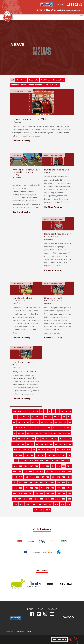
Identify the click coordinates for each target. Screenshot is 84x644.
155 (64, 477)
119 (47, 461)
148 (26, 477)
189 (69, 493)
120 (52, 461)
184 (42, 493)
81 (32, 444)
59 (51, 433)
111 (64, 455)
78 (18, 444)
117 (36, 461)
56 (37, 433)
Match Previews (19, 85)
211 (36, 510)
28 (24, 422)
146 (15, 477)
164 (53, 482)
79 (23, 444)
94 (34, 450)
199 (64, 499)
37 (65, 422)
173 (42, 488)
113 (16, 461)
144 (64, 471)
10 (62, 411)
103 (21, 455)
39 (16, 428)
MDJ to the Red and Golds (57, 170)
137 (25, 471)
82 (37, 444)
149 (32, 477)
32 (42, 422)
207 (51, 504)
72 (52, 439)
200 (69, 499)
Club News (21, 80)
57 (42, 433)
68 (33, 439)
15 (24, 417)
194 (36, 499)
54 (28, 433)
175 (53, 488)
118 (42, 461)
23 (59, 417)
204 (33, 504)
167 (69, 482)
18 (37, 417)
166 (64, 482)
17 (33, 417)
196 (47, 499)
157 (15, 482)
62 (64, 433)
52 (19, 433)
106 (37, 455)
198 (58, 499)
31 (37, 422)
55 (32, 433)
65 (19, 439)
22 (55, 417)
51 (15, 433)
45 (44, 428)
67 (28, 439)
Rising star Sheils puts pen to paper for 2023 (58, 235)
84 (46, 444)
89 (70, 444)
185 (47, 493)
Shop (41, 609)
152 (48, 477)
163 (47, 482)
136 (20, 471)
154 (58, 477)
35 (56, 422)
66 (24, 439)
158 (20, 482)
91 (20, 450)
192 (25, 499)
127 (31, 466)
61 (60, 433)
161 (36, 482)
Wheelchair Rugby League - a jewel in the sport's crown (26, 172)
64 (14, 439)
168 (15, 488)
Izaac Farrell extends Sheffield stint (23, 299)
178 (69, 488)
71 (47, 439)
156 (69, 477)
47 (54, 428)
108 (48, 455)
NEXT (47, 510)
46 (49, 428)
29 (28, 422)
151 (43, 477)
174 (47, 488)
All (13, 80)
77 (14, 444)
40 (20, 428)
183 (36, 493)
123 (68, 461)
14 (20, 417)
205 (39, 504)
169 (21, 488)
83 (42, 444)
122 (62, 461)
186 (53, 493)
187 (58, 493)
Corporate (34, 80)
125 (21, 466)
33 (46, 422)
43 (35, 428)
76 (70, 439)
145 (69, 471)
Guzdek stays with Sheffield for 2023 (53, 299)
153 (53, 477)
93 (29, 450)
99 (58, 450)
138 (31, 471)
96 (44, 450)
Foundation (58, 80)
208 (57, 504)
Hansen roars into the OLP (30, 119)
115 (26, 461)
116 (31, 461)
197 (53, 499)
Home (30, 609)
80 (28, 444)
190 (14, 499)
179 (15, 493)
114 (21, 461)
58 (46, 433)
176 (58, 488)
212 (41, 510)
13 (15, 417)
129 (42, 466)
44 (39, 428)
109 (54, 455)
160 (31, 482)
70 (43, 439)
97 (48, 450)
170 (26, 488)
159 (25, 482)
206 (45, 504)
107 (43, 455)
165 (58, 482)
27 (19, 422)
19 (41, 417)
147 (21, 477)
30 (33, 422)
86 (56, 444)
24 (64, 417)
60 (55, 433)
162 (42, 482)
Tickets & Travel (52, 85)
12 (70, 411)
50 (68, 428)
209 (62, 504)
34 (51, 422)
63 (69, 433)
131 (53, 466)
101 (68, 450)
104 (26, 455)
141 (47, 471)
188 (64, 493)
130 (48, 466)
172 (37, 488)
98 (53, 450)
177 (64, 488)
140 (42, 471)
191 (20, 499)
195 (42, 499)
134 (69, 466)
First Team (46, 80)
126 (26, 466)
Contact (52, 609)
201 (16, 504)
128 (37, 466)
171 (31, 488)
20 (46, 417)
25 (69, 417)
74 (61, 439)
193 (31, 499)
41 (25, 428)
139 (36, 471)
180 (20, 493)
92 (25, 450)
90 (15, 450)
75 (65, 439)
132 (58, 466)
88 (65, 444)
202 (21, 504)
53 (23, 433)
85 (51, 444)
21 (50, 417)
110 (59, 455)
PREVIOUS (17, 411)
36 (60, 422)
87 (61, 444)
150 (38, 477)
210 (68, 504)
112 (69, 455)
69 (38, 439)
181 (25, 493)
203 (27, 504)
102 (15, 455)
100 (63, 450)
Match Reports (35, 85)
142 (53, 471)
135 (14, 471)
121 (57, 461)
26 (14, 422)
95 (39, 450)
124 (15, 466)
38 (70, 422)
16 (28, 417)
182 (31, 493)
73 (56, 439)
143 (58, 471)
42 (30, 428)
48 (59, 428)
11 (66, 411)
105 (32, 455)
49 (64, 428)
